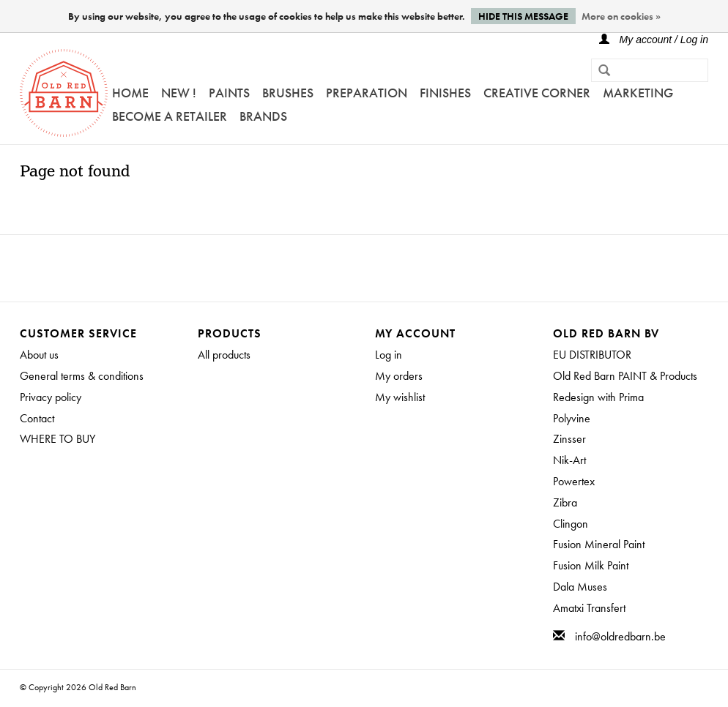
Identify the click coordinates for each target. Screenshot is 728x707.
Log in (389, 355)
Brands (263, 116)
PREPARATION (367, 93)
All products (224, 355)
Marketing (638, 93)
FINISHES (445, 93)
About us (39, 355)
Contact (37, 418)
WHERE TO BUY (57, 439)
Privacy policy (51, 397)
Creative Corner (537, 93)
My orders (399, 376)
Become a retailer (170, 116)
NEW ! (179, 93)
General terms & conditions (82, 376)
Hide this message (523, 16)
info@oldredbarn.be (620, 636)
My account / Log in (654, 40)
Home (130, 93)
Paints (229, 93)
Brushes (288, 93)
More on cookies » (621, 16)
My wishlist (400, 397)
